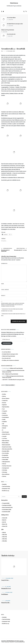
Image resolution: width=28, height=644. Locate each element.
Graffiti (4, 420)
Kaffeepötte (5, 426)
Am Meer (4, 394)
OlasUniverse (14, 3)
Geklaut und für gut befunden (8, 30)
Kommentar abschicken (19, 321)
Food (3, 409)
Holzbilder (5, 422)
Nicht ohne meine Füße (7, 449)
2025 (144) (4, 535)
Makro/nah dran (6, 441)
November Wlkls (6, 451)
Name (3, 284)
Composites (5, 401)
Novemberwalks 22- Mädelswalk (8, 250)
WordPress (22, 642)
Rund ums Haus (6, 457)
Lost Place (5, 438)
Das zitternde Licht (11, 34)
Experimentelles (6, 407)
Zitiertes (4, 476)
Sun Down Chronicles (7, 466)
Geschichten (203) (6, 512)
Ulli (3, 374)
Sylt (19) (4, 522)
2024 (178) (4, 537)
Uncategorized (6, 468)
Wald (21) (4, 520)
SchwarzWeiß (5, 460)
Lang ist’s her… (5, 580)
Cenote (6, 642)
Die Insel (4, 403)
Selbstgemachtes (6, 462)
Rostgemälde (5, 455)
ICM (3, 424)
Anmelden (4, 484)
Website (3, 296)
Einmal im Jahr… (6, 603)
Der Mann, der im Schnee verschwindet (11, 360)
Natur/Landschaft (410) (7, 507)
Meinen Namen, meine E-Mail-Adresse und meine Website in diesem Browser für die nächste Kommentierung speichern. (13, 305)
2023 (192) (4, 539)
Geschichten (5, 415)
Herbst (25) (5, 518)
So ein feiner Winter (11, 18)
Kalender (4, 428)
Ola (2, 51)
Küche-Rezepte (6, 432)
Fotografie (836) (6, 503)
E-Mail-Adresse (5, 290)
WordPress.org (6, 491)
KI (3, 430)
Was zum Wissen (6, 474)
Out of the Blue (5, 453)
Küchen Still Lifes (6, 434)
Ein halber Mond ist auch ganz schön (15, 24)
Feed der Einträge (6, 486)
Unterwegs (5, 470)
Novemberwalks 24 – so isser (20, 249)
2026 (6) (4, 533)
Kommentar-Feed (6, 489)
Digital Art (4, 405)
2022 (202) (4, 541)
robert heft (5, 380)
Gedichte (4, 413)
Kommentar (4, 264)
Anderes (4, 396)
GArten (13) (5, 526)
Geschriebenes (5, 417)
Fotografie (5, 411)
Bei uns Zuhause (6, 398)
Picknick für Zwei (6, 589)
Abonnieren (7, 343)
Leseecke (4, 436)
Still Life (4, 464)
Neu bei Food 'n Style (7, 447)
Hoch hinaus (5, 594)
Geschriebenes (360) (7, 510)
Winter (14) (5, 524)
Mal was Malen (5, 443)
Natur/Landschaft (6, 445)
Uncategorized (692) (7, 505)
